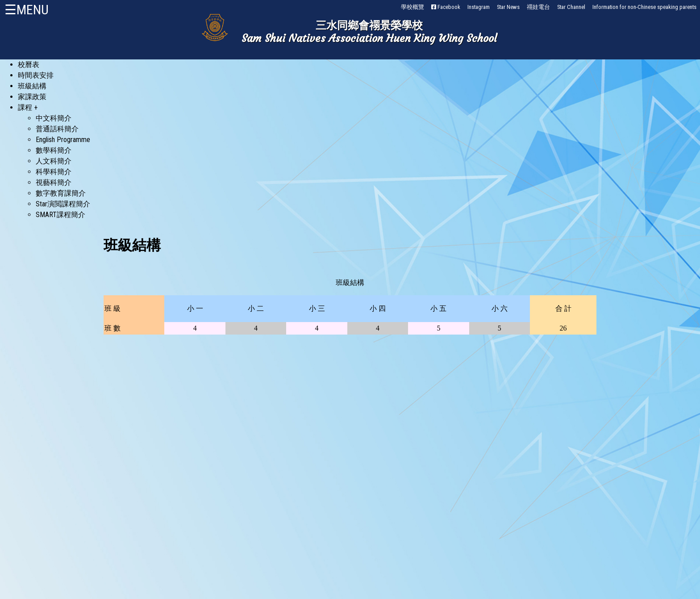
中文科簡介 (54, 118)
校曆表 (29, 65)
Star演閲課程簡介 (63, 204)
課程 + (28, 107)
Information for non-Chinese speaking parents (644, 7)
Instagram (479, 7)
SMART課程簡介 (60, 215)
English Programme (63, 140)
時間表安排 (36, 75)
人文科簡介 (54, 161)
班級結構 (32, 86)
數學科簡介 (54, 150)
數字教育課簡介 (61, 193)
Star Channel (571, 7)
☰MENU (27, 10)
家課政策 (32, 97)
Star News (508, 7)
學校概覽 (412, 7)
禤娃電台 (538, 7)
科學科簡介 (54, 172)
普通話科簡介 (57, 129)
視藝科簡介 (54, 182)
